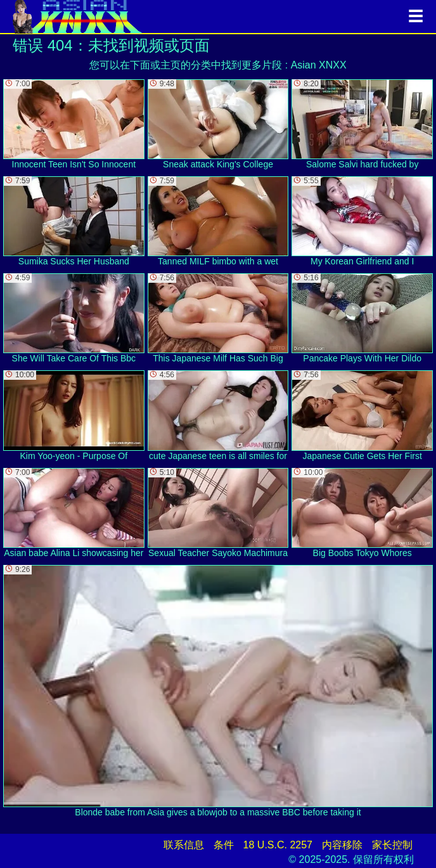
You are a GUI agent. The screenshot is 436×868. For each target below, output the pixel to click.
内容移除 (342, 845)
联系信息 (184, 845)
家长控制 (392, 845)
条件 (224, 845)
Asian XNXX (319, 65)
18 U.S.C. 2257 (278, 845)
